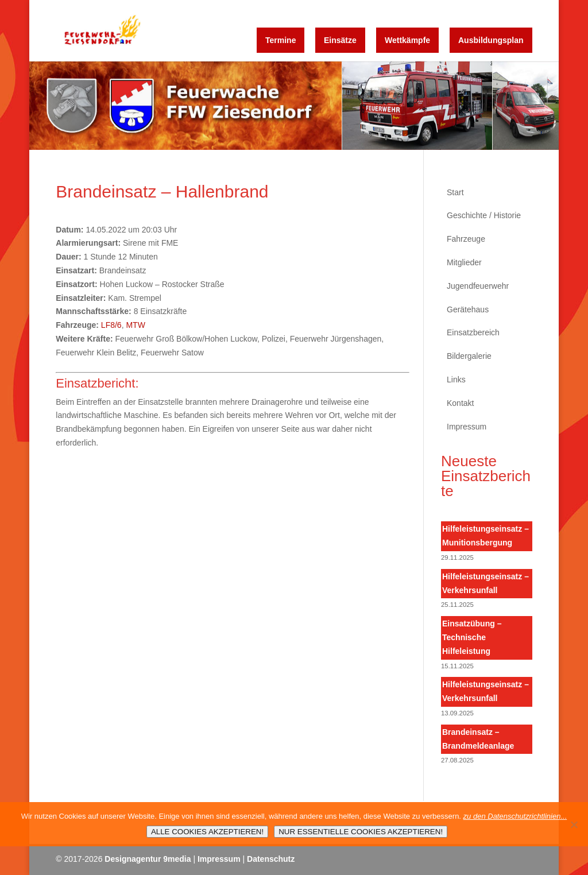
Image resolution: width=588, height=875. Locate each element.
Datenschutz (271, 859)
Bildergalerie (469, 356)
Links (456, 380)
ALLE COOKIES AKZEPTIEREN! (207, 832)
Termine (281, 40)
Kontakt (460, 403)
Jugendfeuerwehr (478, 286)
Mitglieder (464, 262)
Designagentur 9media (148, 859)
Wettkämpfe (407, 40)
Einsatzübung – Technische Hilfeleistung (472, 637)
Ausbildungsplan (491, 40)
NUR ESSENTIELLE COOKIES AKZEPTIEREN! (361, 832)
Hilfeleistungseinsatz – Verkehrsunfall (486, 583)
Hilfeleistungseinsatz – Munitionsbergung (486, 536)
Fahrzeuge (466, 239)
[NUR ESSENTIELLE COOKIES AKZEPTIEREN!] (574, 824)
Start (455, 192)
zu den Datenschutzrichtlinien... (515, 816)
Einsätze (340, 40)
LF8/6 (111, 325)
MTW (135, 325)
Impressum (467, 427)
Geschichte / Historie (484, 215)
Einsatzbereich (473, 332)
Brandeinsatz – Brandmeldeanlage (478, 739)
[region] (294, 106)
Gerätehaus (468, 309)
